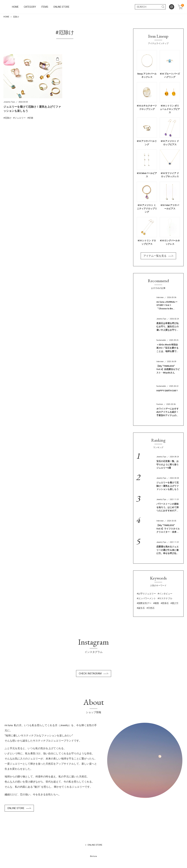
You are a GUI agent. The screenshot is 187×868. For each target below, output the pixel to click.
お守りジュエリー (147, 594)
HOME (46, 7)
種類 (157, 603)
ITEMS (75, 7)
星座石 (165, 603)
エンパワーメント (147, 598)
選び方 (175, 603)
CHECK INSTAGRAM (94, 674)
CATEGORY (61, 7)
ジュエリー (20, 118)
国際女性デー (145, 603)
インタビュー (166, 594)
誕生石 (141, 608)
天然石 (151, 608)
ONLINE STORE (92, 7)
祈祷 (31, 118)
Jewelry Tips (9, 102)
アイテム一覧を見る (158, 256)
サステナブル (166, 598)
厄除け (8, 118)
